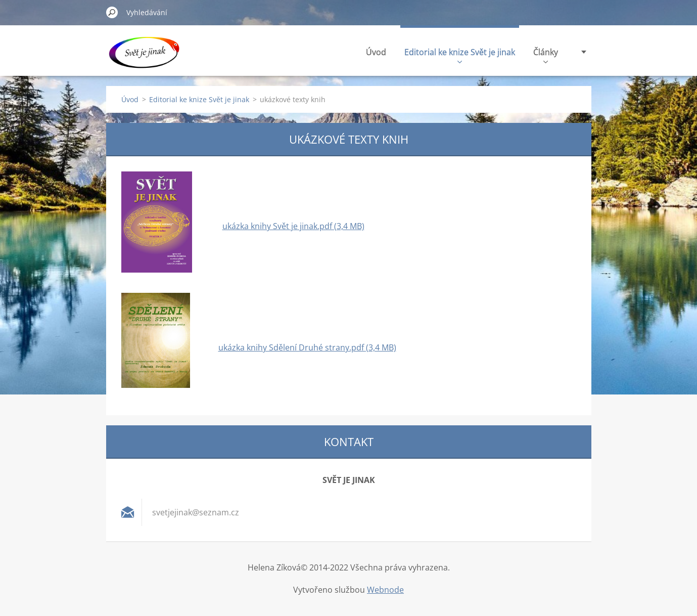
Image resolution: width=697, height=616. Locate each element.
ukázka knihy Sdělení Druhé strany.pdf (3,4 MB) (307, 347)
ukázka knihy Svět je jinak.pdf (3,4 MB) (293, 226)
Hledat (112, 12)
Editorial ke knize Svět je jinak (460, 55)
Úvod (376, 52)
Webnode (385, 590)
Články (546, 55)
